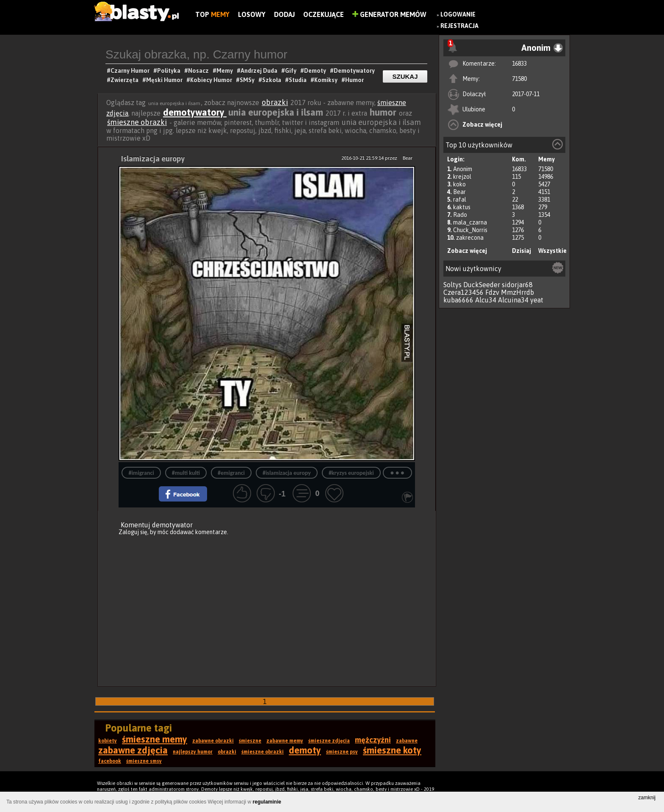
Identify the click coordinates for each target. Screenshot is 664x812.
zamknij (647, 798)
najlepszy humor (193, 752)
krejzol (462, 177)
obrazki (275, 102)
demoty (305, 750)
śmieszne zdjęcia (329, 741)
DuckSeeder (482, 285)
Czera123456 (463, 292)
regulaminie (267, 802)
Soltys (452, 285)
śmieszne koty (392, 750)
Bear (459, 192)
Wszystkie (552, 251)
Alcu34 (486, 300)
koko (459, 184)
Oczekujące (324, 14)
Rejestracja (459, 26)
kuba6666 (458, 300)
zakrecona (470, 238)
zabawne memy (285, 741)
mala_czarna (470, 222)
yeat (537, 300)
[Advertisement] (267, 606)
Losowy (252, 14)
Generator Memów (389, 14)
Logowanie (458, 14)
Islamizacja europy (153, 159)
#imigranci (141, 473)
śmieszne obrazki (137, 122)
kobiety (108, 741)
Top (212, 14)
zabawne (407, 741)
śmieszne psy (342, 752)
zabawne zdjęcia (133, 750)
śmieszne (250, 741)
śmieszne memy (155, 739)
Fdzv (492, 292)
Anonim (463, 169)
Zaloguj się (133, 532)
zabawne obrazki (213, 741)
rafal (460, 200)
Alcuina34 (513, 300)
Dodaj (284, 14)
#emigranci (231, 473)
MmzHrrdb (517, 292)
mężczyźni (373, 740)
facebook (110, 761)
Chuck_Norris (470, 230)
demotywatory (195, 112)
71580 (519, 79)
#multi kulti (186, 473)
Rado (460, 215)
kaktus (462, 207)
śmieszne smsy (144, 761)
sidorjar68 (517, 285)
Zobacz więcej (482, 125)
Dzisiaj (522, 251)
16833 (519, 64)
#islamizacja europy (287, 473)
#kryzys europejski (351, 473)
